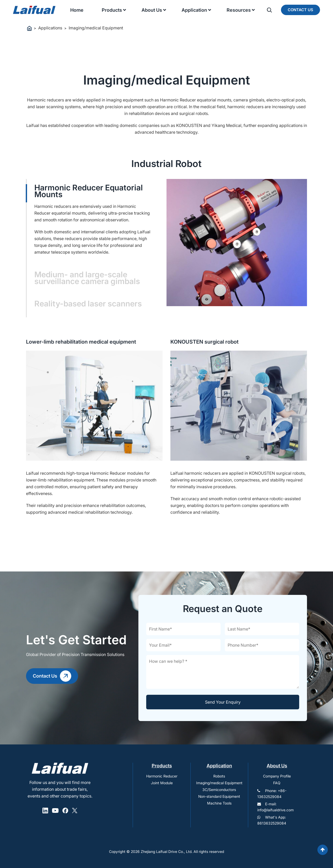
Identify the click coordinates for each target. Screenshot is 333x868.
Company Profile (277, 776)
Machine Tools (219, 803)
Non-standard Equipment (219, 796)
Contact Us (300, 10)
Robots (219, 776)
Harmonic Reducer (162, 776)
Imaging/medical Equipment (219, 783)
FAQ (277, 783)
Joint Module (162, 783)
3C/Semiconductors (219, 790)
